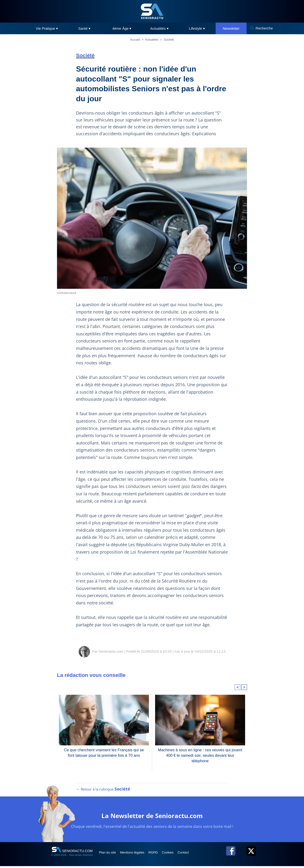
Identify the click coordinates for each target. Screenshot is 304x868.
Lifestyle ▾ (197, 28)
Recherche (264, 28)
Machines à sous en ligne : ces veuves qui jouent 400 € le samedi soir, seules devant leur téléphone (200, 752)
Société (169, 40)
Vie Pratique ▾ (47, 28)
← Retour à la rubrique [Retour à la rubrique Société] (103, 791)
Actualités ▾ (159, 28)
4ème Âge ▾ (122, 28)
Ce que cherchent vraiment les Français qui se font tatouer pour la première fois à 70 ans (104, 752)
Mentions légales (136, 854)
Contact (192, 854)
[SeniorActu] (152, 11)
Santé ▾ (84, 28)
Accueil (135, 40)
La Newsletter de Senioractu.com (152, 817)
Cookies (175, 854)
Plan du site (109, 854)
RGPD (159, 854)
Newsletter (231, 28)
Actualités (152, 40)
